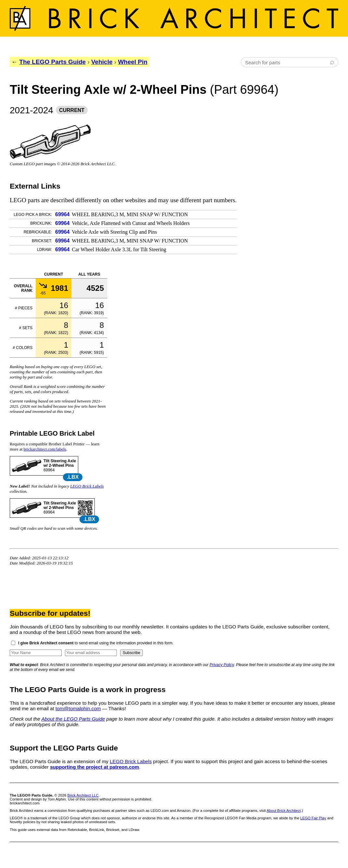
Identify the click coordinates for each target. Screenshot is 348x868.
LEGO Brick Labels (87, 486)
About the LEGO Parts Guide (73, 719)
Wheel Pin (133, 62)
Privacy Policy (222, 665)
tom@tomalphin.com (78, 708)
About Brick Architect (284, 811)
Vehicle (102, 62)
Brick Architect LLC (83, 795)
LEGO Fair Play (313, 818)
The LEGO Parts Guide (52, 62)
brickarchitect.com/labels (45, 449)
